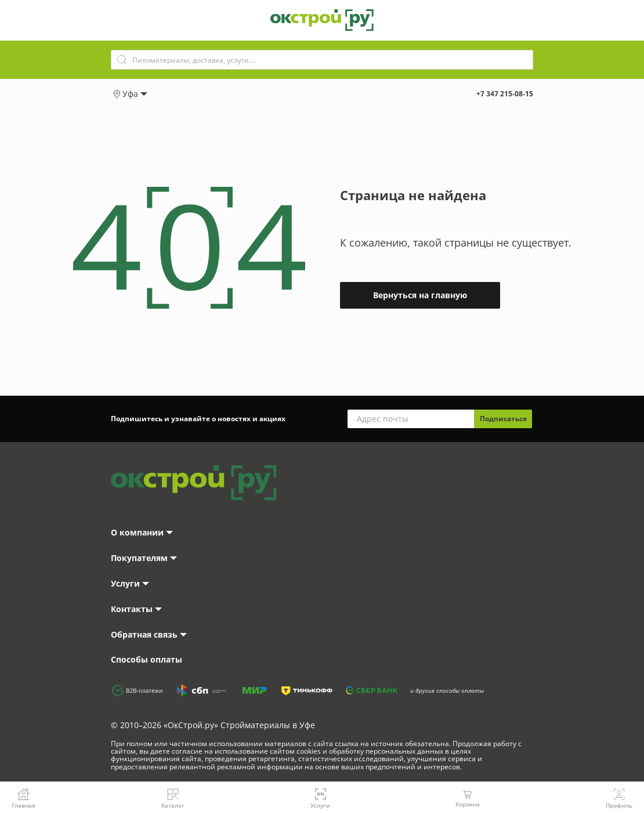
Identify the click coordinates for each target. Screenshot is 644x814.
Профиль (619, 798)
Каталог (173, 798)
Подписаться (503, 419)
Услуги (320, 798)
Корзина (468, 798)
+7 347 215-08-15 (505, 94)
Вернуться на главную (420, 295)
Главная (23, 798)
